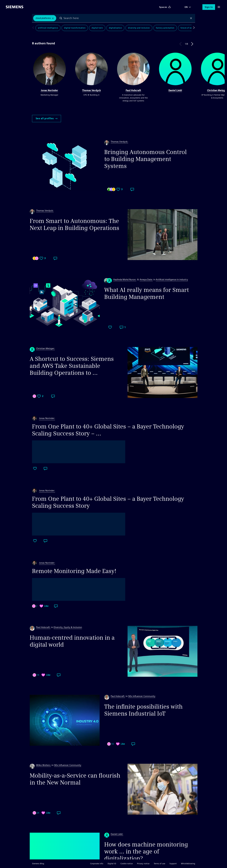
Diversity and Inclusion (139, 28)
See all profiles (47, 118)
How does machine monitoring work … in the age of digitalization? (146, 851)
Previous (181, 44)
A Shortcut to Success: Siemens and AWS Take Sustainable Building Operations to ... (72, 366)
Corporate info (97, 863)
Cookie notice (127, 863)
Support (173, 863)
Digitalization (115, 28)
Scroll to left (34, 28)
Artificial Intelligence (48, 28)
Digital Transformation (75, 28)
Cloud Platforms (43, 18)
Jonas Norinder (49, 90)
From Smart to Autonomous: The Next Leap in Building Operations (74, 224)
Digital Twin (97, 28)
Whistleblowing (188, 863)
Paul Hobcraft (133, 90)
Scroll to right (193, 28)
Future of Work (187, 28)
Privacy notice (143, 863)
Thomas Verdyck (91, 90)
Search (61, 18)
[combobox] (126, 18)
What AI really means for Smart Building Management (147, 293)
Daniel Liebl (175, 90)
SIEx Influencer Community (142, 696)
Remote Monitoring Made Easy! (74, 571)
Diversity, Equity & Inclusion (68, 627)
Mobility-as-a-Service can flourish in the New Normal (75, 779)
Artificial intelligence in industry (172, 279)
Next (192, 44)
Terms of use (159, 863)
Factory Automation (165, 28)
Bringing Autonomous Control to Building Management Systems (145, 159)
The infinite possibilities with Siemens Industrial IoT (143, 710)
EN (186, 7)
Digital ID (112, 863)
